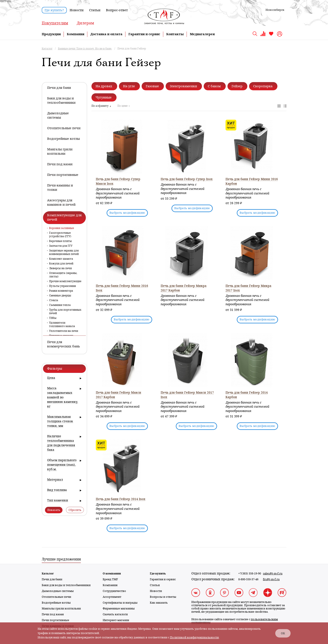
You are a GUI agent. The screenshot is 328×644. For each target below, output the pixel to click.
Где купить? (54, 10)
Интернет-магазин (116, 620)
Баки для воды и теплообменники (66, 585)
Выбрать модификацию (127, 213)
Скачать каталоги (115, 614)
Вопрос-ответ (117, 10)
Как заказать (159, 603)
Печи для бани (52, 579)
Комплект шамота (61, 259)
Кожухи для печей (61, 264)
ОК (283, 633)
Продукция (51, 34)
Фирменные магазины (119, 608)
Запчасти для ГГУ (61, 246)
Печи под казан (53, 614)
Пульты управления (62, 286)
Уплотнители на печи (64, 331)
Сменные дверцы (60, 296)
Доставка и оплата (106, 34)
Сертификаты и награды (120, 603)
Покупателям (55, 23)
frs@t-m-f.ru (271, 579)
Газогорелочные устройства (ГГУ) (60, 235)
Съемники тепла (60, 305)
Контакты (175, 34)
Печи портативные (55, 620)
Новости (77, 10)
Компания (76, 34)
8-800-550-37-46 (248, 579)
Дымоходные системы (58, 591)
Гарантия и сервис (144, 34)
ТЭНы (53, 318)
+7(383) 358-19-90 (250, 573)
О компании (112, 573)
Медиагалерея (202, 34)
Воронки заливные (62, 228)
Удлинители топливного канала (62, 324)
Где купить (158, 573)
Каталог (48, 573)
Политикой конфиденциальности (194, 637)
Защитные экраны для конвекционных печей (64, 252)
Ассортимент (112, 597)
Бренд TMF (110, 579)
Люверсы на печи (60, 268)
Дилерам (85, 23)
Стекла (54, 300)
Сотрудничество (114, 591)
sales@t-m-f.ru (273, 573)
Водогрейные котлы (56, 603)
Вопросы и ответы (163, 597)
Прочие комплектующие (65, 281)
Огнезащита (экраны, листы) (63, 275)
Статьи (95, 10)
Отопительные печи (56, 597)
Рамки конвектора (61, 291)
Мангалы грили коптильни (61, 608)
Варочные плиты (60, 241)
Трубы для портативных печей (65, 312)
